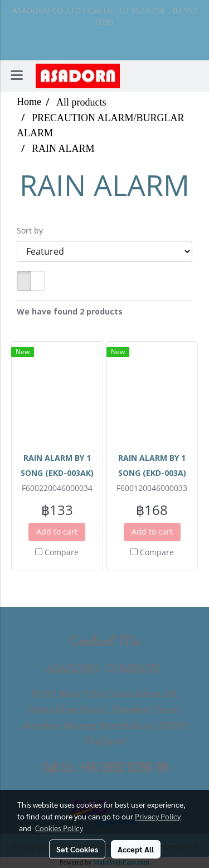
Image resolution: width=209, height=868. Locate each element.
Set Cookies (77, 849)
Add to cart (57, 531)
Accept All (136, 849)
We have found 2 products (70, 311)
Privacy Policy (158, 816)
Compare (62, 552)
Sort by (33, 230)
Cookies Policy (59, 828)
